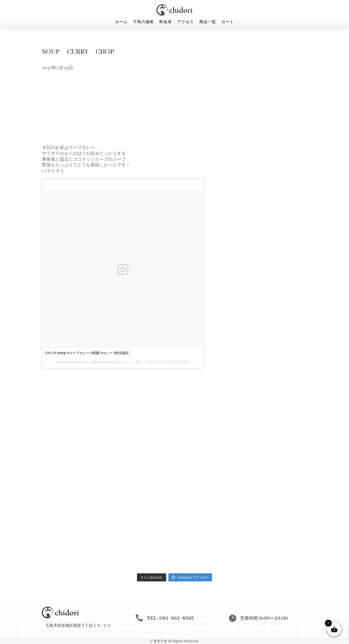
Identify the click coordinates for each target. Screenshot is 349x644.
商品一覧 (208, 22)
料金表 (166, 22)
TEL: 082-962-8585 (170, 618)
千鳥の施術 (143, 22)
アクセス (186, 22)
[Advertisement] (174, 109)
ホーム (121, 22)
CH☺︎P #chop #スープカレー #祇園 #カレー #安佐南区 (87, 353)
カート (228, 22)
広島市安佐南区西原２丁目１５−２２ (78, 625)
